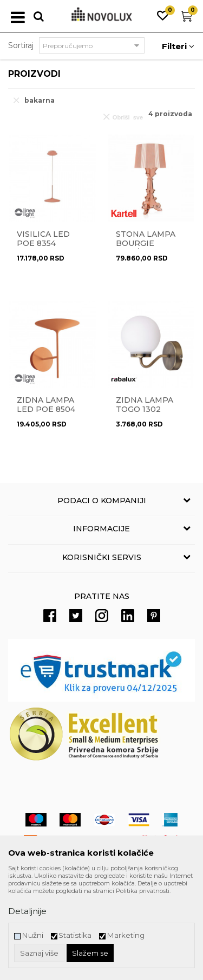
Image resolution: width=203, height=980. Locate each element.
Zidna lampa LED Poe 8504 (46, 405)
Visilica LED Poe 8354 (43, 239)
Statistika (75, 935)
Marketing (126, 935)
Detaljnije (27, 911)
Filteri (178, 46)
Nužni (32, 935)
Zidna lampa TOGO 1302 (145, 405)
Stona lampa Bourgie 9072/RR (146, 244)
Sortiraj (21, 45)
